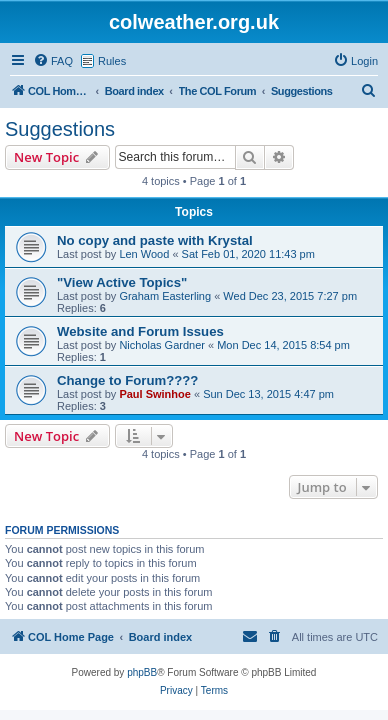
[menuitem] (53, 61)
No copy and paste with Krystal (155, 240)
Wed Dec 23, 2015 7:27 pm (290, 296)
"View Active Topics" (122, 282)
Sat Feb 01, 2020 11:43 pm (248, 254)
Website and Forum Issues (140, 331)
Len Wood (144, 254)
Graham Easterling (165, 296)
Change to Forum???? (127, 380)
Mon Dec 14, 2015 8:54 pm (283, 345)
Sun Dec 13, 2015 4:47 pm (268, 394)
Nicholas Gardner (162, 345)
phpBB (142, 672)
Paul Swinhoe (155, 394)
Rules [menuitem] (112, 61)
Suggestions (60, 129)
